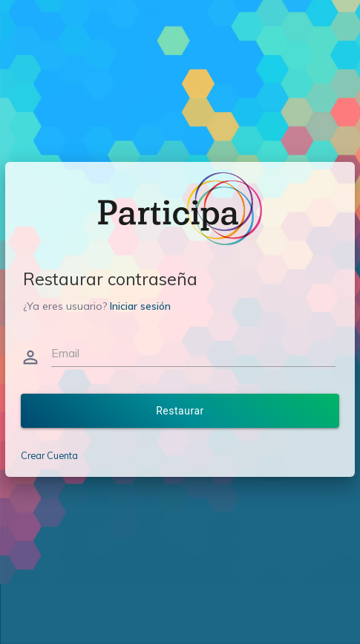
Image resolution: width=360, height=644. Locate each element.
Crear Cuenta (49, 455)
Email (65, 353)
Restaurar (180, 411)
